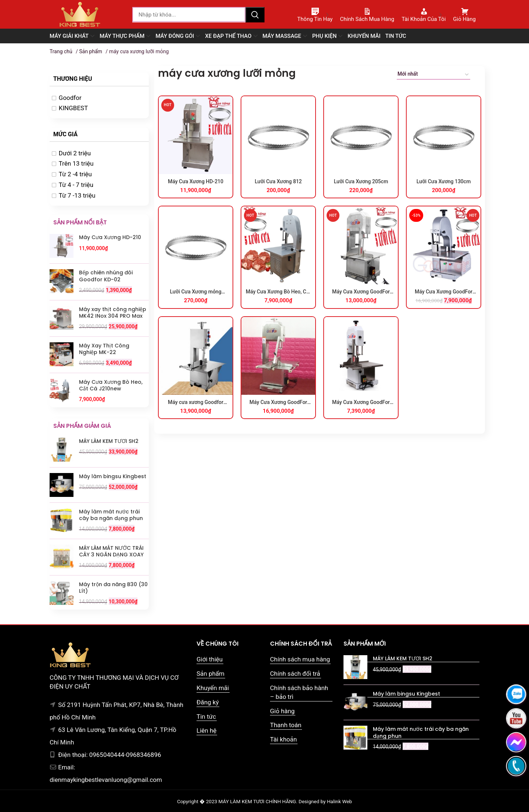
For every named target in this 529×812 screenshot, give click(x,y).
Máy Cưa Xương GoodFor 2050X (278, 403)
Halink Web (339, 801)
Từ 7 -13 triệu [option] (77, 195)
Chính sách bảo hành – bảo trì (299, 692)
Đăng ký (208, 702)
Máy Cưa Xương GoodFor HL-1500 (361, 403)
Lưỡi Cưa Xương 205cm (361, 181)
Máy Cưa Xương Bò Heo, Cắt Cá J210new (278, 292)
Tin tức (206, 717)
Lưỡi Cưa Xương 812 (278, 181)
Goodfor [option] (70, 98)
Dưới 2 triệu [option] (75, 153)
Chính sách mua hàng (300, 659)
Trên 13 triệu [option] (76, 163)
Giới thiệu (210, 659)
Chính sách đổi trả (295, 674)
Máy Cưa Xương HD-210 (196, 181)
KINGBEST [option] (73, 108)
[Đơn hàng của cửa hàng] (433, 75)
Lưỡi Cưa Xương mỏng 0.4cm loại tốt (195, 292)
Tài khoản (283, 739)
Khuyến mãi (213, 688)
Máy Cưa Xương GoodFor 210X (361, 292)
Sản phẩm (91, 51)
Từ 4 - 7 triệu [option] (76, 185)
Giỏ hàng (282, 711)
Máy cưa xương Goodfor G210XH (196, 403)
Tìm (255, 15)
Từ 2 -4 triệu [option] (75, 174)
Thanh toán (286, 725)
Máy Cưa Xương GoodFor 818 (444, 292)
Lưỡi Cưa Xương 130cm (444, 181)
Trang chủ (61, 51)
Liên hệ (206, 730)
